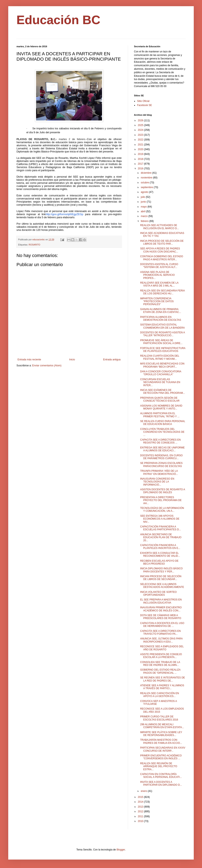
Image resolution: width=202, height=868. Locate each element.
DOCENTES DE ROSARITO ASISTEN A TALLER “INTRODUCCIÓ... (163, 334)
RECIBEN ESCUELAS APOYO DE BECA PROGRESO (159, 562)
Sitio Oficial (143, 101)
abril (143, 211)
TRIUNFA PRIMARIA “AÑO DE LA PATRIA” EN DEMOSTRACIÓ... (159, 472)
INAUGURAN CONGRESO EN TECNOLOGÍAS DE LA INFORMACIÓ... (157, 482)
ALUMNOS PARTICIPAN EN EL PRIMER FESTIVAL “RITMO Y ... (160, 415)
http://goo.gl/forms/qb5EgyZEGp (64, 214)
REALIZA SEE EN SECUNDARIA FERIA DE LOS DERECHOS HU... (162, 292)
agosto (145, 192)
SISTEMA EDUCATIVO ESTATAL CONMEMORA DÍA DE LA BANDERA (162, 326)
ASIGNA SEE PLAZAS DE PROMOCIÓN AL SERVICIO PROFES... (157, 275)
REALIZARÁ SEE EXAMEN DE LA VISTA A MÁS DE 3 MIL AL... (159, 284)
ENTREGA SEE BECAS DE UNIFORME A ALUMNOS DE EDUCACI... (162, 449)
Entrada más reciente (29, 360)
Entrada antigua (112, 360)
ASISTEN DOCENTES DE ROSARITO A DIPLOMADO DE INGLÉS (163, 491)
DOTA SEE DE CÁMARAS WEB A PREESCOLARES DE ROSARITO (161, 617)
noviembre (147, 178)
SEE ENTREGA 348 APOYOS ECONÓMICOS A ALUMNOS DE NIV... (160, 519)
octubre (145, 183)
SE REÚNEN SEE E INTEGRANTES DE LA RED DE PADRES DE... (163, 679)
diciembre (146, 173)
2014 (141, 802)
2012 (141, 811)
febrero (145, 221)
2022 (141, 140)
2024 (141, 130)
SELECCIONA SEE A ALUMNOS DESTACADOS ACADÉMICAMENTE (162, 586)
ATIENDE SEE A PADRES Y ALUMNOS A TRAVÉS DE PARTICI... (162, 687)
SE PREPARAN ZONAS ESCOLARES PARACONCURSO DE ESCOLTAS (161, 465)
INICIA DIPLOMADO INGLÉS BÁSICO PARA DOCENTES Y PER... (161, 570)
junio (144, 202)
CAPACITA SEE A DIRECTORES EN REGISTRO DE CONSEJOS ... (160, 441)
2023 (141, 135)
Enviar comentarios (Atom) (47, 366)
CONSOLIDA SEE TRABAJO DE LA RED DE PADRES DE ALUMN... (160, 664)
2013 (141, 807)
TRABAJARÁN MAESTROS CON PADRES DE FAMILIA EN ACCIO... (161, 741)
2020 (141, 149)
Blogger (121, 850)
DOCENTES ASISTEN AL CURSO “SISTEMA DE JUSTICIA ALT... (159, 266)
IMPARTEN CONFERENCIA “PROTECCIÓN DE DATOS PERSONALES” (157, 301)
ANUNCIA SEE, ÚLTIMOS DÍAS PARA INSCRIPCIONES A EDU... (161, 640)
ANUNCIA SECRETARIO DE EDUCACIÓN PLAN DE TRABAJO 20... (161, 537)
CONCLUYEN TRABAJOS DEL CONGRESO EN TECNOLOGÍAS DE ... (162, 432)
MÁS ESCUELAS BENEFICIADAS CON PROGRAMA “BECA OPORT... (162, 365)
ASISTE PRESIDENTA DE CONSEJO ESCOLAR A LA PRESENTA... (161, 656)
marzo (145, 216)
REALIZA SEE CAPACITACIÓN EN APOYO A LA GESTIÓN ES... (160, 695)
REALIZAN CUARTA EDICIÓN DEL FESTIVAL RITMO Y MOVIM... (160, 357)
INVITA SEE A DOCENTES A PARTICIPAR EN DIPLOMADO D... (161, 783)
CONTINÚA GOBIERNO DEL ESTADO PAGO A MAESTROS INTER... (162, 258)
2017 (141, 164)
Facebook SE (144, 105)
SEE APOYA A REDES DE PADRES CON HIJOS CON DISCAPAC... (160, 250)
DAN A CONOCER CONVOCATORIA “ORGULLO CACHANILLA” (161, 373)
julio (143, 197)
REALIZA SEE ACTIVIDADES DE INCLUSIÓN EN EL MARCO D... (160, 227)
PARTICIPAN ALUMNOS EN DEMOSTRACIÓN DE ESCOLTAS (161, 318)
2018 (141, 159)
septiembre (147, 187)
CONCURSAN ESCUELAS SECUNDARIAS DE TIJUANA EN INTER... (160, 382)
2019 (141, 154)
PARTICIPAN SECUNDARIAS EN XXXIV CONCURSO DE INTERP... (163, 749)
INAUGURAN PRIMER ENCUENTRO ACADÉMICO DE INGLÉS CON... (161, 609)
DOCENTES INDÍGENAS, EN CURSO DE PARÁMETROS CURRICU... (161, 457)
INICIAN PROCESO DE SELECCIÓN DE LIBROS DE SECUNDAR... (161, 578)
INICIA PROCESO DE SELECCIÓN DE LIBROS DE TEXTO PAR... (162, 242)
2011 (141, 816)
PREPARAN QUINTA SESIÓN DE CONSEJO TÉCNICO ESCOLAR (160, 399)
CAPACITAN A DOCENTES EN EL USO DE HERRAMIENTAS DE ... (162, 625)
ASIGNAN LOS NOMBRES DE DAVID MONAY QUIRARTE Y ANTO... (161, 407)
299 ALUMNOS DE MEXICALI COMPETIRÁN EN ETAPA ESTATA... (162, 726)
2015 (141, 797)
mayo (144, 207)
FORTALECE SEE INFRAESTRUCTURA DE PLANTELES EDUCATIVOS (163, 350)
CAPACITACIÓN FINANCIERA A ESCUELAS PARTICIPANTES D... (161, 528)
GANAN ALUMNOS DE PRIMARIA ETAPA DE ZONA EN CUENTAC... (161, 311)
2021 (141, 145)
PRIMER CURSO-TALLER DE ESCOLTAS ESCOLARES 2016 (159, 718)
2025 (141, 125)
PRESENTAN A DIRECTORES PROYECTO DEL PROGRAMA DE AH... (161, 500)
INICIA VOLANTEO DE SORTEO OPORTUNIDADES (158, 593)
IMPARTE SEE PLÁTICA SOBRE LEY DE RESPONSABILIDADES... (161, 734)
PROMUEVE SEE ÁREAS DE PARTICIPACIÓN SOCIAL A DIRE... (161, 342)
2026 (141, 120)
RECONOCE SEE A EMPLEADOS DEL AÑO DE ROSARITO (162, 648)
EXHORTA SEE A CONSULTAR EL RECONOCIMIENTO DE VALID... (160, 554)
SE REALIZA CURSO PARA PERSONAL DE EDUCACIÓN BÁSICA (163, 423)
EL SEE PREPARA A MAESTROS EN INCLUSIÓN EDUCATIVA (161, 601)
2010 (141, 821)
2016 (141, 169)
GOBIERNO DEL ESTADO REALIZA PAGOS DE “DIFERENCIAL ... (160, 671)
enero (144, 791)
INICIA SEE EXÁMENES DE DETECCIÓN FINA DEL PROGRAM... (163, 392)
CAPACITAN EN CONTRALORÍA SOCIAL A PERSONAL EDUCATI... (161, 776)
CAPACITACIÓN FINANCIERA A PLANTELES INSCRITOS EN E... (160, 547)
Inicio (72, 360)
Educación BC (58, 20)
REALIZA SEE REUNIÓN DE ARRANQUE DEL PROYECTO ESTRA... (159, 766)
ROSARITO (34, 245)
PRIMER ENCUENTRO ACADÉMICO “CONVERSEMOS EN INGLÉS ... (161, 757)
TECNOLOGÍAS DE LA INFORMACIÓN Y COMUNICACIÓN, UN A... (162, 509)
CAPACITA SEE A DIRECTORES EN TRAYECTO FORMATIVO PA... (160, 632)
